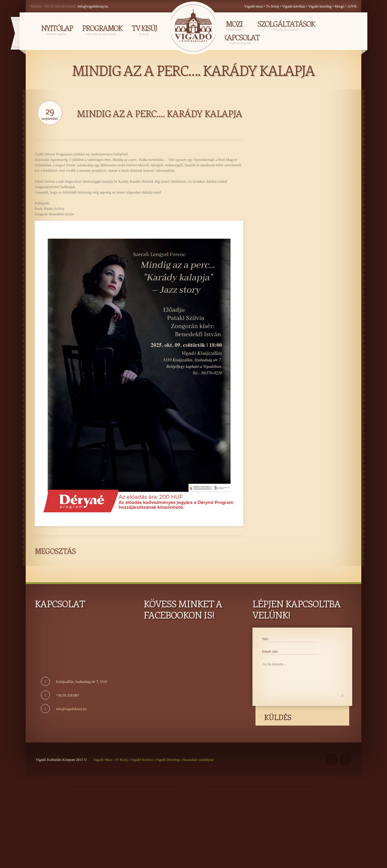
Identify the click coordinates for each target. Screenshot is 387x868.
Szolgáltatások (286, 25)
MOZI (234, 25)
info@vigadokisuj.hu (93, 6)
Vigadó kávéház (293, 6)
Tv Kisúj (272, 6)
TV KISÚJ (144, 30)
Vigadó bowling (320, 6)
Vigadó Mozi (103, 760)
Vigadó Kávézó (142, 760)
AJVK (352, 6)
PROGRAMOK (102, 30)
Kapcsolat (241, 39)
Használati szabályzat (198, 760)
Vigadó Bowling (168, 760)
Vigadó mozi (254, 6)
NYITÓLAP (57, 30)
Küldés (278, 717)
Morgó (340, 6)
